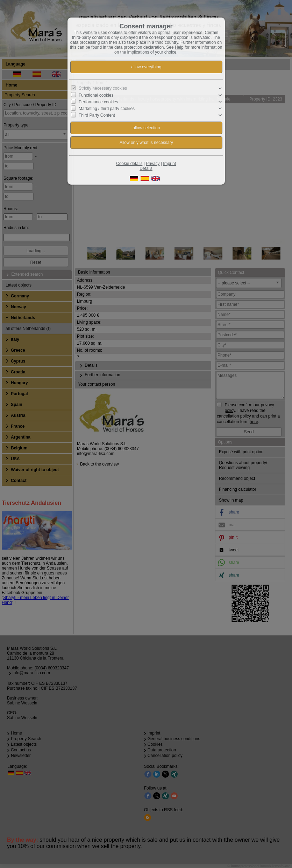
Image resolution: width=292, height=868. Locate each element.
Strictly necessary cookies (103, 88)
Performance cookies (98, 102)
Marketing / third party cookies (107, 109)
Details (146, 168)
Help (179, 47)
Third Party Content (97, 115)
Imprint (169, 164)
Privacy (153, 164)
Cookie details (129, 164)
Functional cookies (96, 95)
